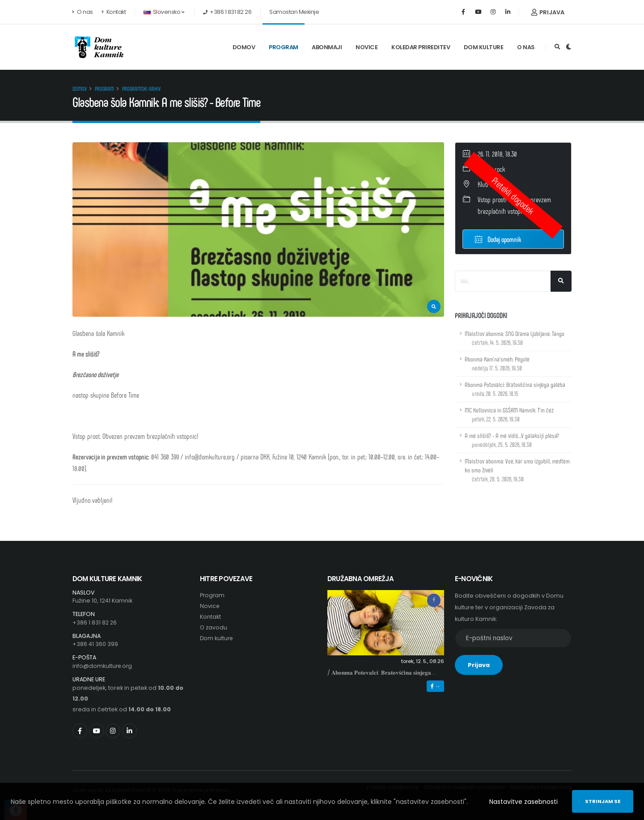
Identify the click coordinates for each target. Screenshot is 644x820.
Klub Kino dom (495, 184)
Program (284, 47)
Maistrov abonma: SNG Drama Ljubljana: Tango (515, 338)
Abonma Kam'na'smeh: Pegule (497, 363)
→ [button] (435, 686)
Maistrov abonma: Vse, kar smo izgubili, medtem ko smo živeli (517, 470)
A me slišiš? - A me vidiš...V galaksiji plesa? (512, 440)
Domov (244, 47)
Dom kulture (484, 47)
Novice (366, 47)
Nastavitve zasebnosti (523, 802)
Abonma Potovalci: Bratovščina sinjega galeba (515, 389)
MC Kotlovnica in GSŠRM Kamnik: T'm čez (509, 414)
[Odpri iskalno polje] (557, 47)
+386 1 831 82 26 (95, 622)
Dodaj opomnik (498, 239)
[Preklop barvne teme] (569, 47)
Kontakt (114, 12)
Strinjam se (603, 801)
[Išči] (561, 281)
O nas (83, 12)
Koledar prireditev (421, 47)
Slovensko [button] (164, 12)
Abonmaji (327, 47)
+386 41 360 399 (95, 644)
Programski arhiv (141, 89)
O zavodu (214, 627)
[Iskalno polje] (503, 281)
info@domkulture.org (103, 666)
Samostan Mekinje (294, 12)
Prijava (548, 12)
